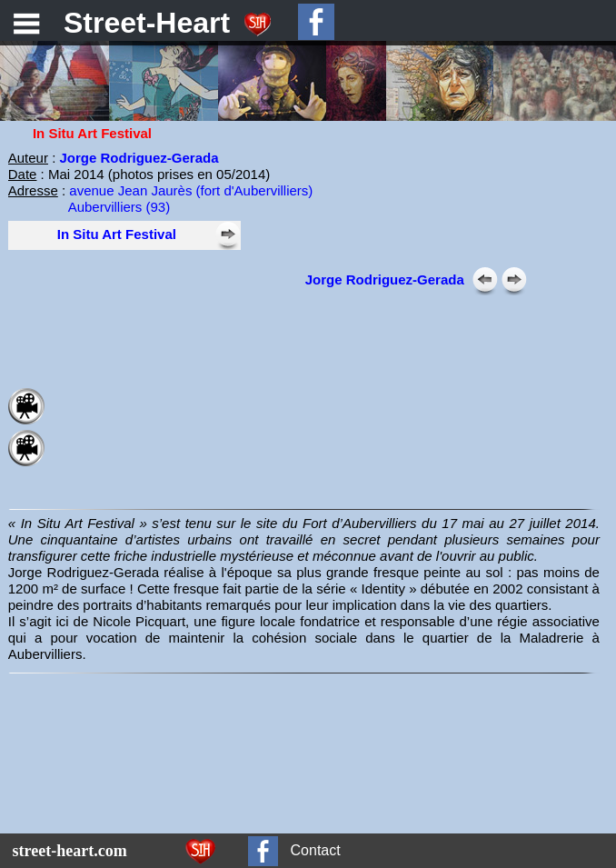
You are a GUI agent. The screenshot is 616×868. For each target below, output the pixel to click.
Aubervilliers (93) (119, 207)
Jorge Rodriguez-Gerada (385, 279)
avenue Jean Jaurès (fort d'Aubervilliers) (191, 190)
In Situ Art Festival (117, 234)
